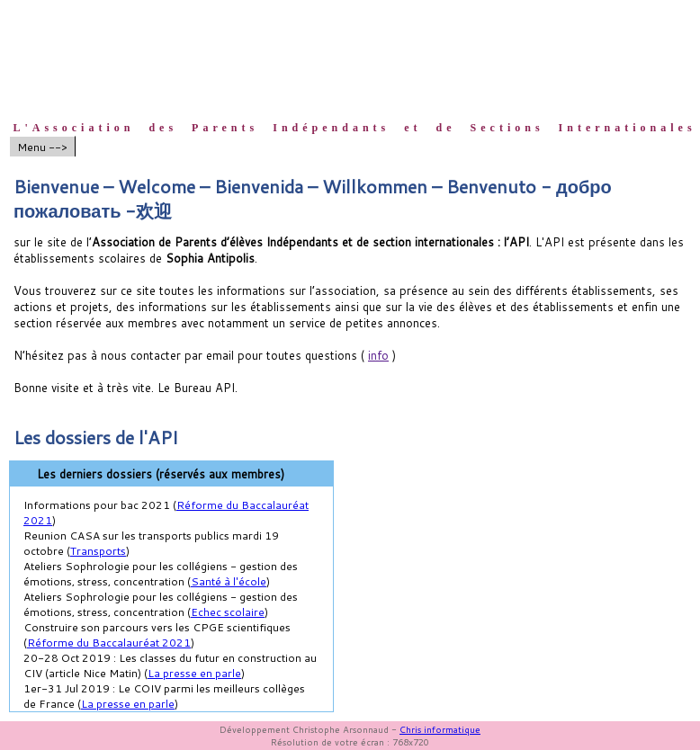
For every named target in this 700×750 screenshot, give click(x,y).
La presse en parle (194, 673)
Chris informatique (440, 729)
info (378, 355)
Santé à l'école (229, 581)
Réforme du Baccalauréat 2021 (109, 643)
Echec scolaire (228, 612)
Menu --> (42, 147)
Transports (98, 551)
